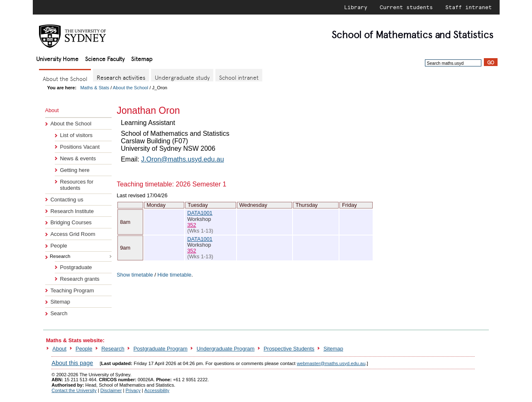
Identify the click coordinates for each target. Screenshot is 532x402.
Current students (406, 7)
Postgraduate (76, 267)
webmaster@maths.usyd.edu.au (331, 363)
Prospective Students (289, 349)
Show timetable (135, 275)
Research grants (79, 279)
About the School (131, 88)
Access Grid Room (73, 234)
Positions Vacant (80, 147)
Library (356, 7)
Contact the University (74, 390)
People (59, 246)
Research (113, 349)
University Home (57, 58)
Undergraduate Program (226, 349)
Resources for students (77, 185)
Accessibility (157, 390)
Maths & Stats (95, 88)
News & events (78, 158)
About (59, 349)
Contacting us (67, 200)
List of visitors (76, 135)
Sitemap (142, 58)
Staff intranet (469, 7)
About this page (72, 363)
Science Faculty (105, 58)
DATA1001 (200, 213)
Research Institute (72, 211)
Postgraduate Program (160, 349)
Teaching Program (72, 290)
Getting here (74, 170)
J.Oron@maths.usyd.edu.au (182, 159)
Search (59, 313)
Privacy (133, 390)
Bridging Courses (71, 222)
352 (192, 225)
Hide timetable (174, 275)
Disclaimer (111, 390)
